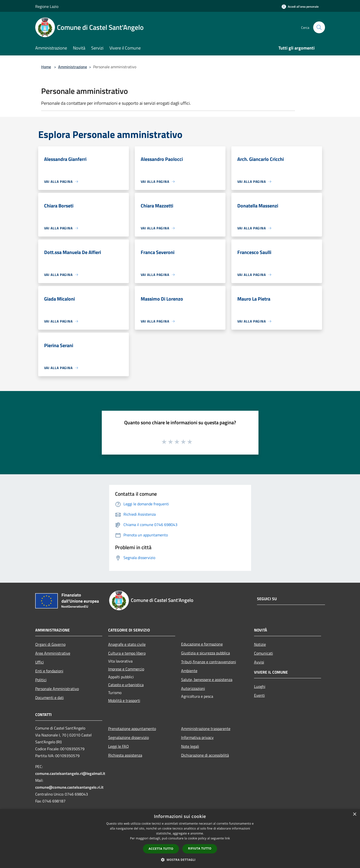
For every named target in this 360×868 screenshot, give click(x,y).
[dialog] (180, 839)
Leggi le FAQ (119, 746)
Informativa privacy (197, 737)
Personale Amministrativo (57, 689)
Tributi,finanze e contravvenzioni (209, 662)
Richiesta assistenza (125, 755)
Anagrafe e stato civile (127, 644)
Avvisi (259, 662)
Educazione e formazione (202, 644)
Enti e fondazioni (49, 671)
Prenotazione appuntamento (132, 729)
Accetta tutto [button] (161, 849)
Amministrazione (73, 67)
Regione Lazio (47, 6)
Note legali (190, 746)
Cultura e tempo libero (127, 653)
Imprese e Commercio (126, 669)
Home (46, 67)
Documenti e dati (50, 698)
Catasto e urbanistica (126, 685)
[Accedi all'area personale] (300, 7)
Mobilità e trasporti (124, 700)
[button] (180, 860)
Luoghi (260, 686)
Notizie (260, 644)
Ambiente (189, 671)
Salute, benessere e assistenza (207, 680)
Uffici (40, 662)
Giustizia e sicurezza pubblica (206, 653)
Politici (41, 680)
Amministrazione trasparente (206, 729)
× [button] (354, 814)
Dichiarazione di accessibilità (205, 755)
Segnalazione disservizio (129, 737)
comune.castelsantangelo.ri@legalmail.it (70, 773)
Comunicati (264, 653)
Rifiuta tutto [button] (200, 848)
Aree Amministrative (53, 653)
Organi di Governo (50, 644)
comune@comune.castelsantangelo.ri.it (69, 787)
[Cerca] (319, 27)
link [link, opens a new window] (227, 838)
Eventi (259, 695)
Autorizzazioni (193, 688)
